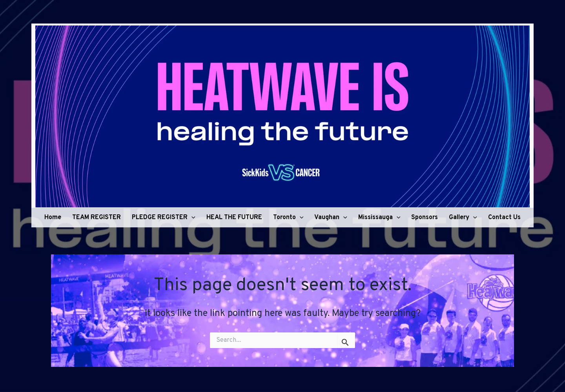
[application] (191, 218)
